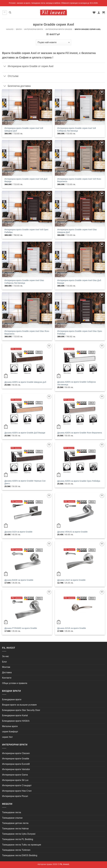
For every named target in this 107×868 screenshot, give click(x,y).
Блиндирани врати (12, 699)
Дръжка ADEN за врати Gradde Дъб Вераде (25, 433)
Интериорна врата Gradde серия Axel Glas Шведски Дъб (77, 231)
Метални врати (10, 726)
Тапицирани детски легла (15, 823)
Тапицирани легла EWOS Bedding (20, 855)
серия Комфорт (10, 732)
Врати (19, 29)
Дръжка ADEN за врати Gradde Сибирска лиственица (76, 383)
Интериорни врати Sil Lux (15, 780)
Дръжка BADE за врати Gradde (19, 580)
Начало (10, 29)
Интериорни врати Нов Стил (17, 791)
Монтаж (6, 667)
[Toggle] (5, 66)
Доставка (7, 672)
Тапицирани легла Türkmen (16, 850)
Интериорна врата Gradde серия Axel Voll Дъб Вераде (26, 180)
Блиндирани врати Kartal (15, 715)
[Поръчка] (53, 42)
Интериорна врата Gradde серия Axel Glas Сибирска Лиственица (24, 282)
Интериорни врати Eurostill (16, 764)
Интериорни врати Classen (16, 753)
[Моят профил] (99, 13)
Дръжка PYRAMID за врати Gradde (21, 628)
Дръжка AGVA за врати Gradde (72, 628)
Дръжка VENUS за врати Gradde (72, 532)
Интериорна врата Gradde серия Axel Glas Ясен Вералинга (27, 332)
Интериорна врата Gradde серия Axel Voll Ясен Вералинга (79, 180)
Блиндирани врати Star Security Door (21, 710)
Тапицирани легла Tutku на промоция (22, 845)
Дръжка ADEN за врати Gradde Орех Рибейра (79, 481)
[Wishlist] (94, 13)
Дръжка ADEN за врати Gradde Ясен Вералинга (80, 433)
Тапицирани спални (12, 818)
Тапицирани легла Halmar (15, 829)
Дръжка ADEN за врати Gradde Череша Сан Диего (25, 482)
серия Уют (7, 737)
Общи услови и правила (15, 683)
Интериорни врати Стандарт (17, 785)
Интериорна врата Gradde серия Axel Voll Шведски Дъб (24, 129)
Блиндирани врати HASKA (16, 721)
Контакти (7, 678)
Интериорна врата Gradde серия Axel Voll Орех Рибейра (26, 231)
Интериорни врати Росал (15, 796)
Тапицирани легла (12, 812)
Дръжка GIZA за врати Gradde (18, 532)
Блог (5, 662)
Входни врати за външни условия (19, 705)
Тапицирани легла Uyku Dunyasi (19, 834)
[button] (5, 13)
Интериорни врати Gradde (59, 29)
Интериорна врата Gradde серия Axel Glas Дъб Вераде (79, 282)
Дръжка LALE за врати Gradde (71, 580)
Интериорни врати (34, 29)
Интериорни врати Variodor (16, 769)
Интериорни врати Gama (15, 775)
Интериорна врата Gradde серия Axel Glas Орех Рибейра (80, 332)
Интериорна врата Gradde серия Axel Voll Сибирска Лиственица (77, 129)
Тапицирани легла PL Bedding (18, 839)
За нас (6, 656)
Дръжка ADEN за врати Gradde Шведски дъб (25, 382)
